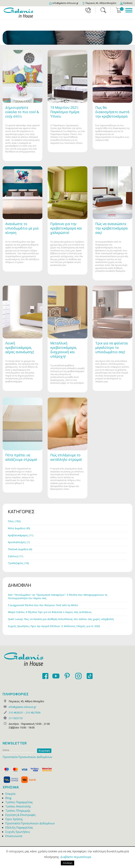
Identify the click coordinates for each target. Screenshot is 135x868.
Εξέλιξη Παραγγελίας (19, 828)
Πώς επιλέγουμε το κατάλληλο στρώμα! (66, 457)
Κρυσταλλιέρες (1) (19, 542)
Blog (8, 798)
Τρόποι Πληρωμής (18, 811)
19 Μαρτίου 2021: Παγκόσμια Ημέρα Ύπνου (65, 112)
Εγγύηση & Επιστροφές (21, 815)
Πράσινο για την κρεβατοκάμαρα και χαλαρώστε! (66, 228)
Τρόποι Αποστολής (18, 806)
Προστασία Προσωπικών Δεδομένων (27, 757)
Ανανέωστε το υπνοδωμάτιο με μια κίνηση (22, 228)
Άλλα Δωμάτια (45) (19, 528)
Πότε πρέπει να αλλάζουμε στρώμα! (21, 457)
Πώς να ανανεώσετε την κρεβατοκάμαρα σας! (111, 228)
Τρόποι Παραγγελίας (19, 802)
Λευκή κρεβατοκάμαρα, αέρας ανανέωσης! (20, 347)
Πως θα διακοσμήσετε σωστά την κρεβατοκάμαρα (112, 112)
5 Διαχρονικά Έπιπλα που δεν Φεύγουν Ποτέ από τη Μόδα (43, 605)
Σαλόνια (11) (16, 556)
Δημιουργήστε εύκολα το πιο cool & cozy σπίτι (22, 112)
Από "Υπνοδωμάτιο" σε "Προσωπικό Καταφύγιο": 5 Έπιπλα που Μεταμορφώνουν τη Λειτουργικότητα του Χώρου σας (58, 596)
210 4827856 (33, 713)
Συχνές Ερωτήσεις (18, 832)
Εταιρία (10, 794)
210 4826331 (16, 713)
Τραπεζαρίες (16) (18, 563)
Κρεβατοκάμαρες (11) (21, 535)
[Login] (126, 3)
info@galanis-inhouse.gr (22, 707)
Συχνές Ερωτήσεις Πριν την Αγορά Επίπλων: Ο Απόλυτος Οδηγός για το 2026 (54, 626)
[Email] (64, 3)
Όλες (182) (14, 521)
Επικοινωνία (14, 836)
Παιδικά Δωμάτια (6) (20, 549)
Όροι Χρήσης (14, 819)
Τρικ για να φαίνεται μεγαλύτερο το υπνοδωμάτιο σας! (112, 347)
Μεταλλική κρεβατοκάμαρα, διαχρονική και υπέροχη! (64, 350)
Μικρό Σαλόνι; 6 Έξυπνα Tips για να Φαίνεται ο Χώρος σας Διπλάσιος (50, 612)
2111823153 (16, 718)
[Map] (99, 3)
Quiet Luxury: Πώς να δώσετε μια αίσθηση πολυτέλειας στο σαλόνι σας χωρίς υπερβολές (61, 619)
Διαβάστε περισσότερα (76, 857)
